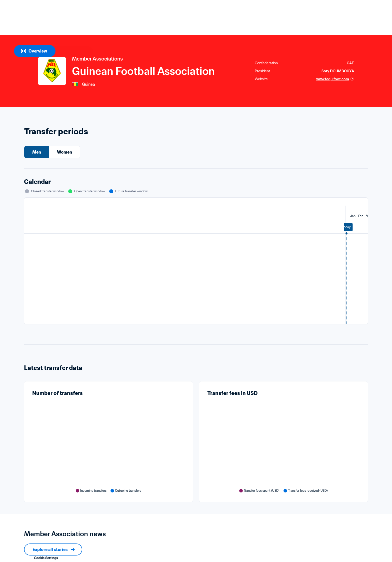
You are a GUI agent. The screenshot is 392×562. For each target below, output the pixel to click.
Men (37, 152)
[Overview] (35, 51)
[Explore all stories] (53, 549)
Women (64, 152)
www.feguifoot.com (335, 79)
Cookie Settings (46, 558)
